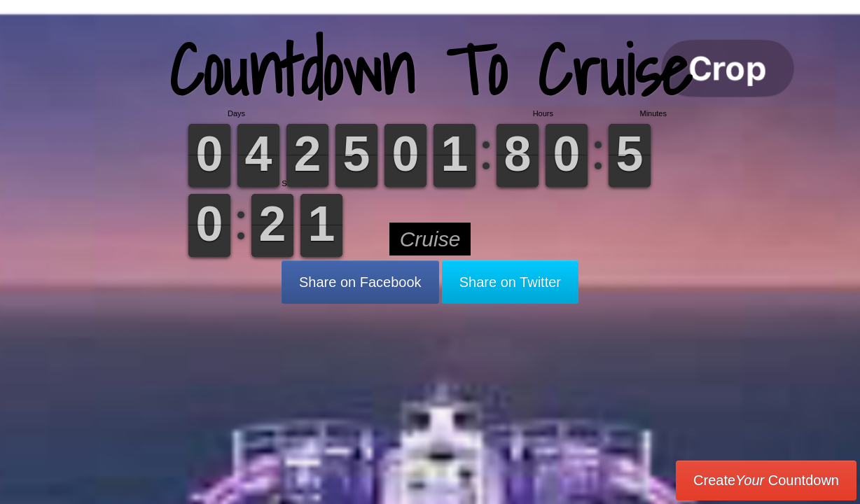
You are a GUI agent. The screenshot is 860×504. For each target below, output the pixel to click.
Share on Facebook (360, 282)
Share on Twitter (510, 282)
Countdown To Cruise (430, 70)
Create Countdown (766, 480)
